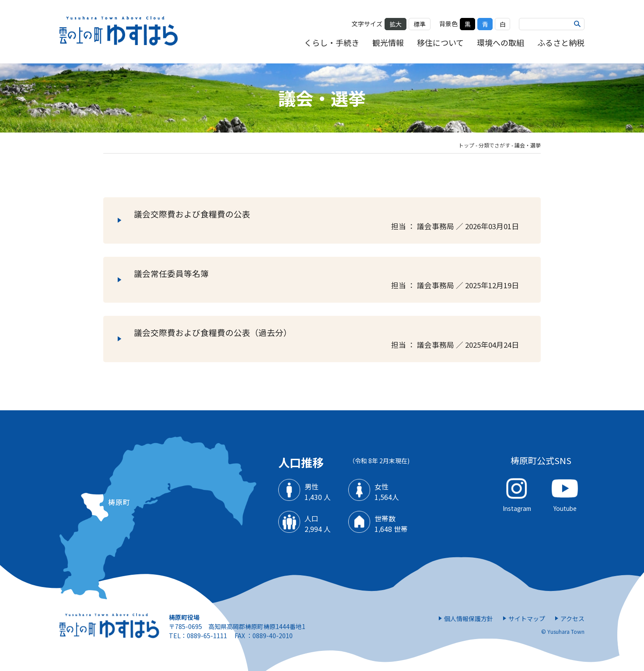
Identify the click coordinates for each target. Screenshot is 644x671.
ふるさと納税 (561, 42)
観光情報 (388, 42)
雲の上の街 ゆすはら (119, 32)
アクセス (572, 619)
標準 (420, 24)
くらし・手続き (332, 42)
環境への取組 (500, 42)
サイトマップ (527, 619)
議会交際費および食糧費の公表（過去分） (332, 339)
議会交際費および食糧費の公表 (332, 220)
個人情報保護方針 (469, 619)
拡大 (395, 24)
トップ (466, 145)
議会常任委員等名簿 (332, 280)
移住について (440, 42)
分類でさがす (494, 145)
